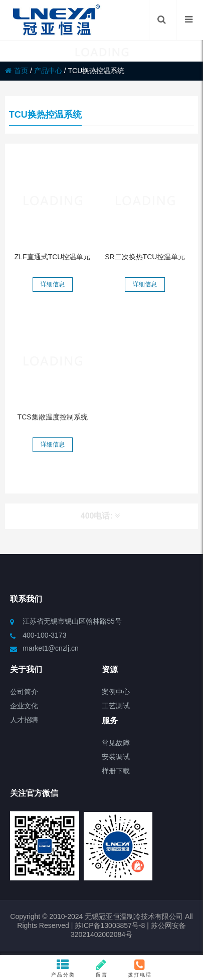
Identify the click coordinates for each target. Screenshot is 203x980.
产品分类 (63, 968)
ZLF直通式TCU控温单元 (53, 257)
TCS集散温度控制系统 (53, 417)
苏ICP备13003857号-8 (109, 925)
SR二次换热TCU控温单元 (145, 257)
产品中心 (48, 71)
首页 (17, 71)
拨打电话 (140, 968)
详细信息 (53, 284)
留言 (101, 968)
